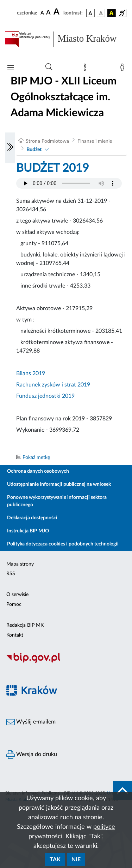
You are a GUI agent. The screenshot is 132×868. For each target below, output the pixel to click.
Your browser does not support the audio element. (69, 183)
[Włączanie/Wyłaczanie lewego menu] (10, 148)
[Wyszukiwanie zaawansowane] (49, 67)
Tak (55, 860)
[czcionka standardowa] (42, 13)
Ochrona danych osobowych (38, 471)
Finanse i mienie (95, 141)
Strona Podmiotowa (47, 141)
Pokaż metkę (36, 457)
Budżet (34, 150)
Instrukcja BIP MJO (28, 531)
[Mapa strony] (86, 69)
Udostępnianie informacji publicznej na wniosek (59, 484)
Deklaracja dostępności (32, 518)
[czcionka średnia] (48, 13)
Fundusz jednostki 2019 (45, 396)
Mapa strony (20, 564)
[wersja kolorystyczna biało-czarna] (101, 13)
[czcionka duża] (57, 12)
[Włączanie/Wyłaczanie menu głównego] (11, 68)
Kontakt (15, 635)
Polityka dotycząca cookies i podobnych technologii (63, 544)
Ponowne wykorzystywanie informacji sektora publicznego (57, 501)
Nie (76, 860)
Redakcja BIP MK (25, 625)
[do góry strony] (122, 791)
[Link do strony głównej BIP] (66, 39)
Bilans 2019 (31, 373)
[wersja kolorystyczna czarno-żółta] (112, 13)
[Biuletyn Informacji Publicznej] (66, 662)
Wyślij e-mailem (31, 722)
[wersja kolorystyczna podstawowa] (90, 13)
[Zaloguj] (124, 69)
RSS (11, 574)
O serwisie (17, 595)
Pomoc (14, 604)
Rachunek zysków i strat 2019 (53, 385)
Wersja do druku (32, 755)
